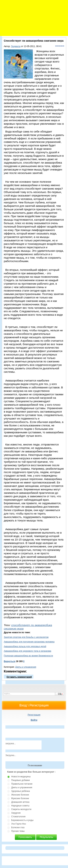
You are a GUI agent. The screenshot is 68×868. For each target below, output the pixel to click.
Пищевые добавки (20, 780)
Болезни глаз (18, 827)
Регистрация (34, 715)
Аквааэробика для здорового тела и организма (27, 651)
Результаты (46, 837)
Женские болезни (20, 795)
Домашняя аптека (20, 802)
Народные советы (20, 806)
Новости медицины (21, 777)
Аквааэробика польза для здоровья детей (25, 646)
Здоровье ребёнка (20, 791)
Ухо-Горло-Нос (19, 824)
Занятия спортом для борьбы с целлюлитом (26, 637)
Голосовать (25, 837)
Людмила (16, 46)
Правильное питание (22, 784)
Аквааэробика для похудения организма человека (29, 642)
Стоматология (18, 817)
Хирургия (16, 813)
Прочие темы (18, 831)
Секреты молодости (21, 809)
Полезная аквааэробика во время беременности (28, 656)
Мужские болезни (20, 798)
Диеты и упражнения (26, 667)
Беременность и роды (22, 820)
